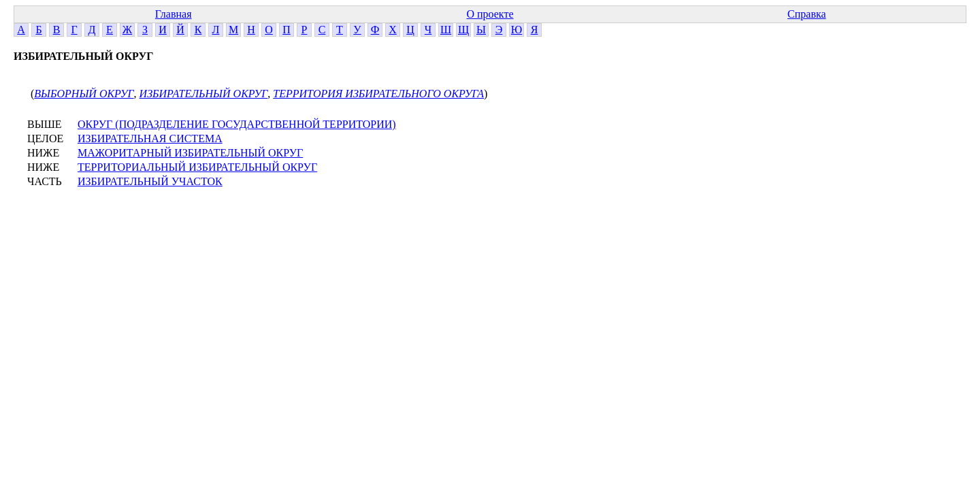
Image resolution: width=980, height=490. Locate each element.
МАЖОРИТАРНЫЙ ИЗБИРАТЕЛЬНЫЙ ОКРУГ (190, 153)
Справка (807, 14)
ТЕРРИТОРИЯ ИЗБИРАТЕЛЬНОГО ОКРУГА (378, 94)
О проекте (490, 14)
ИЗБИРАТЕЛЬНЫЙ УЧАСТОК (150, 181)
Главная (174, 14)
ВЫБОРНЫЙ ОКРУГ (84, 94)
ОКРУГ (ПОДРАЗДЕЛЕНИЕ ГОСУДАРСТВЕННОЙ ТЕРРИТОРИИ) (237, 124)
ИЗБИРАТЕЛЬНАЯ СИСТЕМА (150, 138)
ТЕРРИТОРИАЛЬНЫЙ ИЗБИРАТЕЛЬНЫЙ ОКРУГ (197, 167)
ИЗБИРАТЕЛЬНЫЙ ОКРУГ (204, 94)
